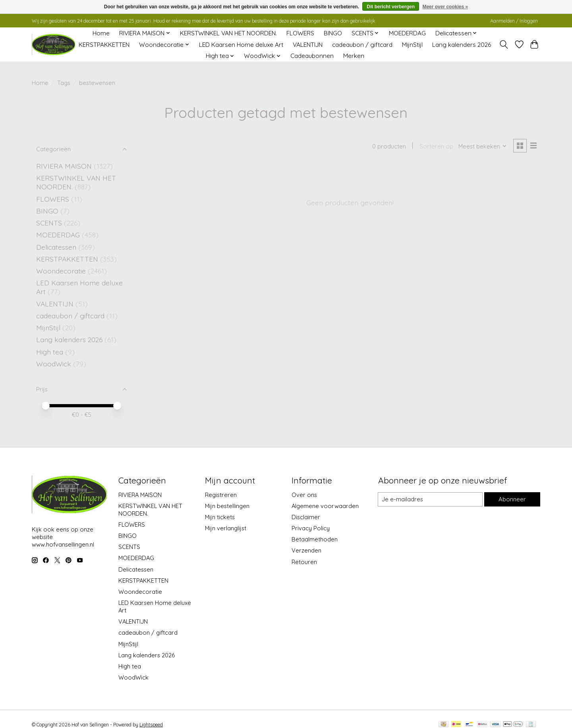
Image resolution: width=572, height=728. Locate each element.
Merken (354, 56)
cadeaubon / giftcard (362, 45)
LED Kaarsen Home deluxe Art (241, 45)
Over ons (304, 495)
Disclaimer (306, 517)
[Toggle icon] (504, 44)
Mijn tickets (220, 517)
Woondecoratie (62, 271)
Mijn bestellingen (227, 506)
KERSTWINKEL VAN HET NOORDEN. (228, 33)
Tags (64, 83)
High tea (50, 352)
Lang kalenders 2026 (462, 45)
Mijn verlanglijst (226, 528)
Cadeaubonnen (312, 56)
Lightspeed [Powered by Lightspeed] (151, 725)
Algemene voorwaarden (325, 506)
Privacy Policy (311, 528)
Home (101, 33)
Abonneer (512, 499)
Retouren (304, 562)
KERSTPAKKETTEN (104, 45)
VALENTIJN (308, 45)
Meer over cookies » (445, 7)
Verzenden (306, 550)
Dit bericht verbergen (391, 7)
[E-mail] (430, 499)
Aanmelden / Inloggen (514, 21)
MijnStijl (412, 45)
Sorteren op (436, 146)
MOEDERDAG (407, 33)
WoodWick (54, 364)
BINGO (333, 33)
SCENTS (49, 223)
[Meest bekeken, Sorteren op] (482, 146)
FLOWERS (300, 33)
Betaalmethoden (315, 539)
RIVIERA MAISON (64, 166)
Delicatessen (57, 247)
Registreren (221, 495)
